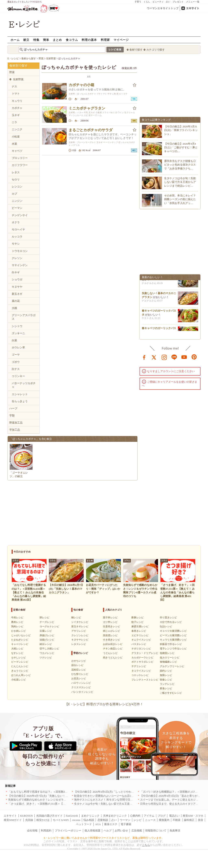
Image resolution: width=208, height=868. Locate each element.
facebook (144, 357)
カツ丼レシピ (110, 622)
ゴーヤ (16, 355)
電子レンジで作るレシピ (173, 649)
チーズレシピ (47, 622)
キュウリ (17, 101)
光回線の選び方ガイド (49, 816)
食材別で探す (18, 66)
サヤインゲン (20, 265)
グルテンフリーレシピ (172, 666)
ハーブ (13, 408)
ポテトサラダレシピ (142, 662)
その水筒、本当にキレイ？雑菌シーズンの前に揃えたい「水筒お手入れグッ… (180, 199)
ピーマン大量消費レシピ (173, 635)
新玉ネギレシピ (80, 626)
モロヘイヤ (18, 229)
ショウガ (17, 279)
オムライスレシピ (141, 640)
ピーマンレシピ (20, 662)
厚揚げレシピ (47, 635)
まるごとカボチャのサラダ (91, 130)
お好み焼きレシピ (113, 644)
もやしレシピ (18, 658)
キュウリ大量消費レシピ (173, 640)
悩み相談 (89, 820)
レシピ (138, 820)
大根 (14, 308)
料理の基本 (89, 40)
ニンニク (17, 129)
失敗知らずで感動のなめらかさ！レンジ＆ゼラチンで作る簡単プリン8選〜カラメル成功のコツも (66, 800)
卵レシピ (44, 618)
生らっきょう (20, 401)
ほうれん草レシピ (21, 675)
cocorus (76, 820)
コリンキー (18, 376)
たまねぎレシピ (20, 640)
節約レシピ (166, 671)
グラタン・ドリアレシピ (145, 653)
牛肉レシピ (17, 618)
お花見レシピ (79, 678)
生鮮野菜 (18, 79)
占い (168, 2)
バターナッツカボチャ (24, 385)
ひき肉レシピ (18, 631)
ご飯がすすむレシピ (171, 693)
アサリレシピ (79, 631)
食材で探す (136, 50)
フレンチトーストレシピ (145, 680)
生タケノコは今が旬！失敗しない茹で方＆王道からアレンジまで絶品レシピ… (180, 182)
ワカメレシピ (47, 653)
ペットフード (84, 824)
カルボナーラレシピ (142, 658)
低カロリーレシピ (170, 658)
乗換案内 (164, 820)
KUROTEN (26, 816)
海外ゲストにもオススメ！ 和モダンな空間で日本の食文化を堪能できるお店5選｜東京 (125, 800)
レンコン (17, 187)
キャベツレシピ (20, 644)
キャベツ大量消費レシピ (173, 631)
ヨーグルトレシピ (49, 626)
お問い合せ (121, 831)
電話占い (174, 816)
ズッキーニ (18, 333)
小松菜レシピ (18, 680)
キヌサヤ (17, 287)
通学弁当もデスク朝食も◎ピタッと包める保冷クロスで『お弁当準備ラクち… (180, 165)
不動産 (177, 820)
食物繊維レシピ (168, 662)
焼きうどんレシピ (113, 658)
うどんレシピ (110, 653)
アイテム (149, 816)
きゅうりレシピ (20, 671)
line (174, 357)
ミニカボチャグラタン (87, 108)
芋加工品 (15, 430)
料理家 (105, 40)
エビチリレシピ (140, 635)
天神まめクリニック (115, 816)
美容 (200, 820)
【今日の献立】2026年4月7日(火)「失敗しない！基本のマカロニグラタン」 (53, 796)
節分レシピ (77, 665)
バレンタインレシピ (82, 692)
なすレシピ (17, 653)
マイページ (121, 40)
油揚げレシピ (47, 640)
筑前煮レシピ (110, 635)
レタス (16, 172)
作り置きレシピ (168, 618)
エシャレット (20, 394)
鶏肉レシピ (17, 626)
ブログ (162, 816)
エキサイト (193, 8)
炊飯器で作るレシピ (171, 644)
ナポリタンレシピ (141, 649)
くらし (147, 2)
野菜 (12, 72)
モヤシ (16, 244)
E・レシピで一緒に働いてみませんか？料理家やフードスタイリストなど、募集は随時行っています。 (104, 838)
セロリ (16, 179)
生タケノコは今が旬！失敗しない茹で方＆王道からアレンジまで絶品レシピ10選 (122, 804)
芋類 (12, 416)
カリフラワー (20, 165)
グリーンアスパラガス (24, 317)
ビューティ (158, 2)
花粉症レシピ (79, 670)
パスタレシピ (139, 644)
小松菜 (16, 137)
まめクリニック (90, 816)
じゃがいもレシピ (21, 635)
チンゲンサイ (20, 215)
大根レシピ (17, 649)
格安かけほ (43, 820)
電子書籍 (126, 824)
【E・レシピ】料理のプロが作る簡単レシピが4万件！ (104, 704)
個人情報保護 (92, 831)
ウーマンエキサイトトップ (163, 8)
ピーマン (17, 208)
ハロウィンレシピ (81, 683)
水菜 (14, 144)
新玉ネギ (17, 294)
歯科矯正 (189, 820)
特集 (36, 40)
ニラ (14, 122)
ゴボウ (16, 362)
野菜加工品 (16, 423)
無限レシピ (166, 675)
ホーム (15, 40)
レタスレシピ (79, 644)
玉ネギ (16, 115)
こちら (146, 845)
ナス (14, 86)
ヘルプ (108, 831)
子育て (138, 2)
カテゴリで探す (155, 50)
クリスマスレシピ (81, 687)
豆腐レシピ (46, 631)
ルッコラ (17, 237)
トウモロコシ (20, 251)
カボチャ (17, 108)
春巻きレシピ (139, 631)
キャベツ (17, 151)
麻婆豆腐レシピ (140, 626)
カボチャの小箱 (81, 85)
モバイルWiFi (61, 820)
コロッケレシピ (140, 675)
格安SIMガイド (13, 820)
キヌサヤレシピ (80, 640)
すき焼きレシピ (112, 640)
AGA (98, 824)
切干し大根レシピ (49, 649)
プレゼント (178, 2)
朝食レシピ (166, 680)
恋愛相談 (103, 820)
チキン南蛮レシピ (113, 649)
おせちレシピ (79, 661)
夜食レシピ (166, 688)
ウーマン (125, 820)
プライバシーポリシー (68, 831)
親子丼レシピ (110, 618)
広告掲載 (137, 831)
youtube (184, 357)
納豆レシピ (46, 644)
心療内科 (135, 816)
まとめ (57, 40)
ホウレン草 (18, 347)
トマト (16, 94)
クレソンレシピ (80, 635)
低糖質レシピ (167, 653)
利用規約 (46, 831)
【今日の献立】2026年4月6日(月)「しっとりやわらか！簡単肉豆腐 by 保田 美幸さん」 (125, 792)
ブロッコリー (20, 158)
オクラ (16, 222)
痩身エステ (111, 824)
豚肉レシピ (17, 622)
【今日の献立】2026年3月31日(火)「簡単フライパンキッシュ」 (181, 130)
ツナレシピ (46, 658)
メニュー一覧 (193, 2)
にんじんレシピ (20, 666)
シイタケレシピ (80, 622)
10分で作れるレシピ (171, 622)
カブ (14, 194)
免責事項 (175, 831)
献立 (26, 40)
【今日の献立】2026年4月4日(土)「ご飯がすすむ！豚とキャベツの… (181, 147)
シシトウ (17, 326)
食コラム (72, 40)
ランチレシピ (167, 684)
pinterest (194, 357)
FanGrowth (72, 816)
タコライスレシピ (141, 671)
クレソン (17, 258)
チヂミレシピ (139, 666)
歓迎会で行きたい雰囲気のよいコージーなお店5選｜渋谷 (108, 796)
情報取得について (156, 831)
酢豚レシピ (138, 618)
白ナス (16, 369)
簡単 (46, 40)
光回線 (29, 820)
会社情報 (32, 831)
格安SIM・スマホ (193, 816)
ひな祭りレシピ (80, 674)
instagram (164, 357)
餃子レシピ (138, 622)
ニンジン (17, 201)
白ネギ (16, 272)
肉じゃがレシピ (112, 631)
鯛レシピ (76, 618)
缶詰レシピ (166, 626)
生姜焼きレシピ (112, 626)
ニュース (150, 820)
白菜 (14, 340)
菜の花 (16, 301)
